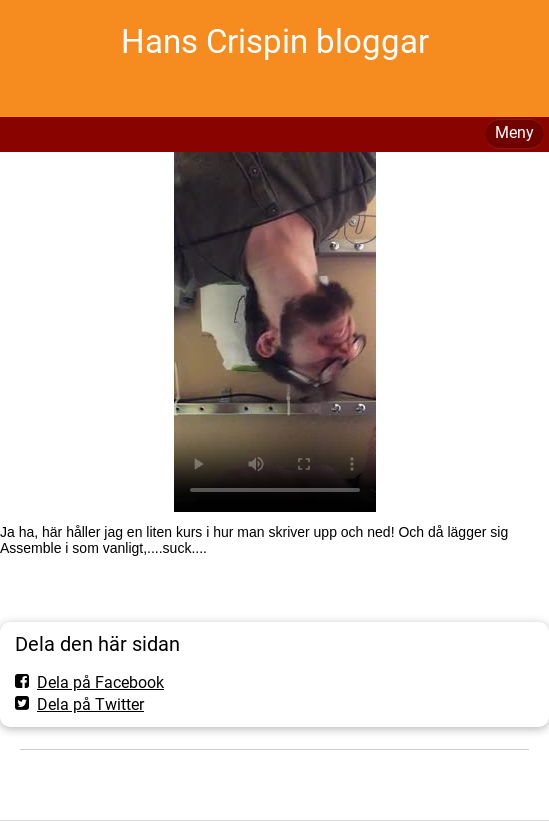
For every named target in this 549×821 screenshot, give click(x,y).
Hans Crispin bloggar (275, 41)
